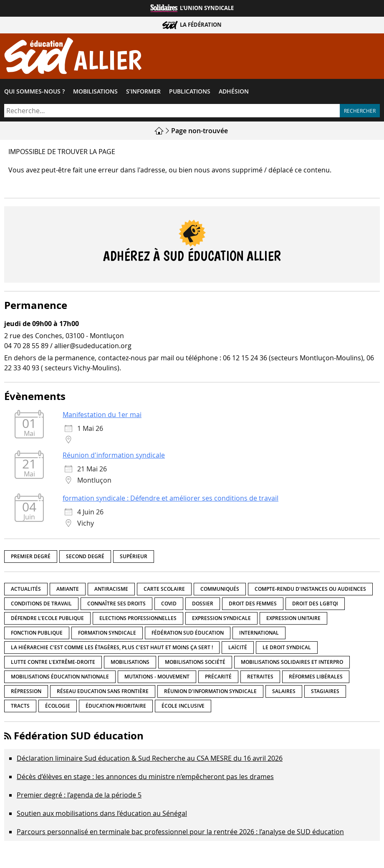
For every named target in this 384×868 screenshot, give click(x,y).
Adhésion (234, 91)
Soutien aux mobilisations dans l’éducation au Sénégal (102, 814)
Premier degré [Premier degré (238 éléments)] (31, 556)
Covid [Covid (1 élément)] (169, 604)
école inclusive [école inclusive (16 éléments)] (183, 706)
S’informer (143, 91)
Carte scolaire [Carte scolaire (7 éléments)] (164, 589)
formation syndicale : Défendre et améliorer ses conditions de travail (171, 499)
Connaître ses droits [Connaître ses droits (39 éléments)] (116, 604)
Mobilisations (95, 91)
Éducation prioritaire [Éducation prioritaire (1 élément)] (116, 706)
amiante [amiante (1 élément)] (68, 589)
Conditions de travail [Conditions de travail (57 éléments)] (41, 604)
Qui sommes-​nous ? (34, 91)
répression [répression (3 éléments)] (26, 692)
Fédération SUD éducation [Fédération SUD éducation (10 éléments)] (188, 633)
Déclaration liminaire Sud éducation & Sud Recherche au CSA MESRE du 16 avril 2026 (150, 759)
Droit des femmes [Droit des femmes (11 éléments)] (253, 604)
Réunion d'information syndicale (114, 456)
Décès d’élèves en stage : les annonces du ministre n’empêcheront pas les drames (145, 777)
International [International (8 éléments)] (259, 633)
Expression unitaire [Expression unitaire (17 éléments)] (293, 619)
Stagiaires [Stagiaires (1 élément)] (325, 692)
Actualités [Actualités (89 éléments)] (26, 589)
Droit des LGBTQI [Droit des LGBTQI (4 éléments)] (315, 604)
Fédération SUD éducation (79, 736)
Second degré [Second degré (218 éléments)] (85, 556)
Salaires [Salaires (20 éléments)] (284, 692)
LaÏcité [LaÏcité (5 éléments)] (238, 648)
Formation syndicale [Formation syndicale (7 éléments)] (107, 633)
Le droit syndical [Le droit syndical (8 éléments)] (287, 648)
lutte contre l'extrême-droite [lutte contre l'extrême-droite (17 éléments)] (53, 662)
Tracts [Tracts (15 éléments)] (20, 706)
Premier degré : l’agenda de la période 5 (79, 795)
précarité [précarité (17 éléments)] (218, 677)
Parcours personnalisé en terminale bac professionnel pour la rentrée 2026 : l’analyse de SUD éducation (180, 832)
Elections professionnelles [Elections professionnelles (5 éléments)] (138, 619)
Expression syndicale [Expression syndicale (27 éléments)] (221, 619)
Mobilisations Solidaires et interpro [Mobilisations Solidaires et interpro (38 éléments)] (292, 662)
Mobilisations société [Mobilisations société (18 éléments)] (195, 662)
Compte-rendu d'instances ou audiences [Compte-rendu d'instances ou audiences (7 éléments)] (310, 589)
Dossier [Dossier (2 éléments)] (203, 604)
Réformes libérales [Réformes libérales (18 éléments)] (316, 677)
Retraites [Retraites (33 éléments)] (260, 677)
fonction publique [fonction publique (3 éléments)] (37, 633)
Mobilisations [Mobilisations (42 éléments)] (130, 662)
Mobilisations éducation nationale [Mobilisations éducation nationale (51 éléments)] (60, 677)
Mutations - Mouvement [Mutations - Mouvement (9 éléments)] (157, 677)
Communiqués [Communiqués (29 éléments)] (220, 589)
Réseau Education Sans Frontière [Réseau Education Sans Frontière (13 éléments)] (103, 692)
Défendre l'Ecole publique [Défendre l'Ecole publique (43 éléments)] (47, 619)
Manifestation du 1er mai (102, 415)
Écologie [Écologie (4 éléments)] (58, 706)
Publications (190, 91)
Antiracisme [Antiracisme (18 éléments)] (111, 589)
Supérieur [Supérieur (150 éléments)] (134, 556)
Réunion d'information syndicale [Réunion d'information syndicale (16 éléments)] (210, 692)
